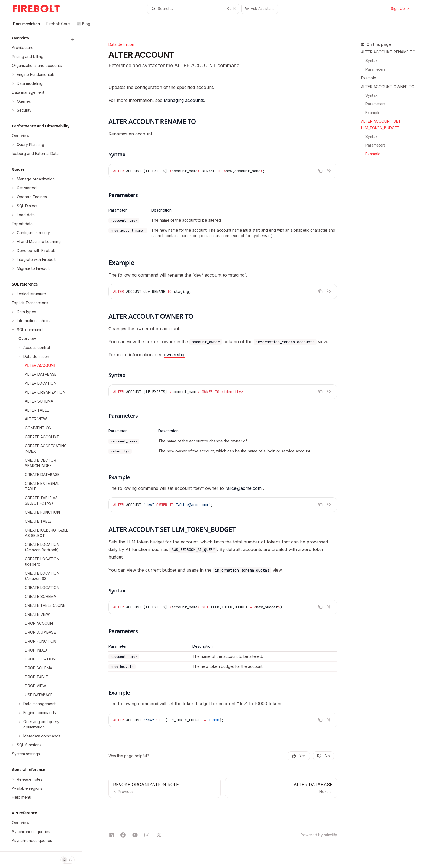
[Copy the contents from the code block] (320, 171)
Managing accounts (184, 100)
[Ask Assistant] (329, 171)
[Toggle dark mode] (67, 860)
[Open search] (193, 9)
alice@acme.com (244, 488)
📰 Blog (83, 26)
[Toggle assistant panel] (260, 9)
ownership (175, 355)
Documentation (26, 26)
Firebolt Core (58, 26)
